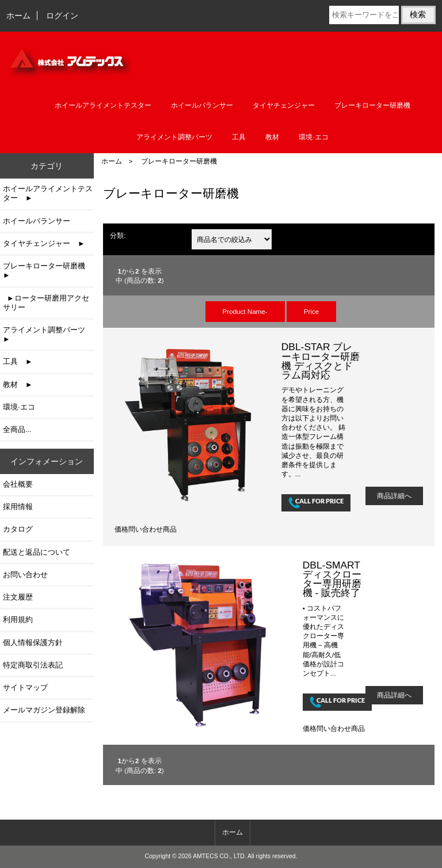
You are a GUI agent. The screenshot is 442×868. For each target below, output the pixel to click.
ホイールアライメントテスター (103, 105)
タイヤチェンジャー (284, 105)
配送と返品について (37, 552)
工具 (239, 137)
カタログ (18, 529)
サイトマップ (25, 687)
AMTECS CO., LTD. (220, 856)
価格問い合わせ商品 (146, 529)
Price (311, 311)
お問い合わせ (25, 575)
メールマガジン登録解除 (44, 710)
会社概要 (18, 484)
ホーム (18, 16)
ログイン (62, 16)
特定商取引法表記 (33, 665)
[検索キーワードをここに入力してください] (364, 15)
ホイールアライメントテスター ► (48, 193)
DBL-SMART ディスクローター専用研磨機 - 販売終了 (332, 579)
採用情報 (18, 507)
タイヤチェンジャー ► (44, 243)
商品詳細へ (394, 496)
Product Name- (245, 311)
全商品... (17, 429)
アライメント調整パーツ (174, 137)
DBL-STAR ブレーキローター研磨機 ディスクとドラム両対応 (321, 361)
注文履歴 (18, 597)
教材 (272, 137)
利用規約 (18, 619)
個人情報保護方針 (33, 643)
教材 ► (18, 384)
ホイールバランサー (202, 105)
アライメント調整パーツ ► (48, 334)
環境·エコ (313, 137)
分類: (118, 235)
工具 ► (18, 361)
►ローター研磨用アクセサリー (46, 303)
